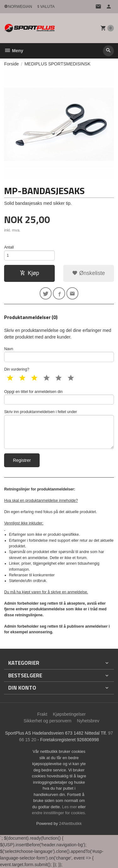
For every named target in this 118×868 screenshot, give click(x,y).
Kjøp (29, 273)
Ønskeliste (89, 273)
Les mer (70, 807)
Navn (59, 354)
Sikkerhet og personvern (48, 721)
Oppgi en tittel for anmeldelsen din (59, 397)
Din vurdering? (17, 369)
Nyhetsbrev (88, 721)
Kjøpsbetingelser (69, 714)
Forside (11, 64)
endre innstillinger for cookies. (59, 813)
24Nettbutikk (70, 823)
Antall (9, 247)
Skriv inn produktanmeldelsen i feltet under (59, 429)
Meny (14, 51)
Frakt (42, 714)
